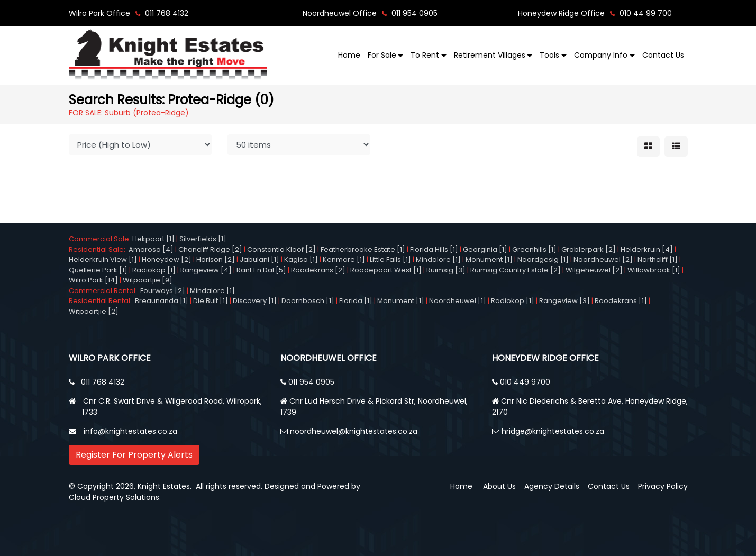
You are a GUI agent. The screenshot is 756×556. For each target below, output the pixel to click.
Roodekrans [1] (621, 301)
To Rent (425, 55)
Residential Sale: (99, 249)
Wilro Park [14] (93, 280)
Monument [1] (489, 259)
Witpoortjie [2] (94, 311)
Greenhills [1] (534, 249)
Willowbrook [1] (654, 270)
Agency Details (552, 486)
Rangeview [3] (564, 301)
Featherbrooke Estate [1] (363, 249)
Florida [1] (356, 301)
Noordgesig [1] (543, 259)
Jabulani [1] (259, 259)
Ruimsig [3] (446, 270)
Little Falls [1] (390, 259)
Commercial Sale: (101, 239)
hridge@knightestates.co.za (553, 431)
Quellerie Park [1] (98, 270)
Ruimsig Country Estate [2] (516, 270)
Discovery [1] (255, 301)
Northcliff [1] (658, 259)
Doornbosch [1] (308, 301)
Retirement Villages (490, 55)
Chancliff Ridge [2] (210, 249)
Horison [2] (216, 259)
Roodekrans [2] (318, 270)
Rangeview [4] (206, 270)
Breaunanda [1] (162, 301)
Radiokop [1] (154, 270)
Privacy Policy (663, 486)
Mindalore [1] (438, 259)
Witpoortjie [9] (148, 280)
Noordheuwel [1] (458, 301)
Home (349, 55)
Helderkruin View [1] (103, 259)
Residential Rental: (102, 301)
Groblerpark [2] (589, 249)
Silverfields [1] (203, 239)
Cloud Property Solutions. (115, 497)
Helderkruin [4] (647, 249)
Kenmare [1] (344, 259)
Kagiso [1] (301, 259)
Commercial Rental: (104, 291)
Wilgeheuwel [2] (594, 270)
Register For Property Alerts (134, 455)
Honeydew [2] (167, 259)
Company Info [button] (601, 55)
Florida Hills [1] (434, 249)
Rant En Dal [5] (261, 270)
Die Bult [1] (211, 301)
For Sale (382, 55)
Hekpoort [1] (153, 239)
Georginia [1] (485, 249)
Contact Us (663, 55)
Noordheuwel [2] (603, 259)
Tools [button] (549, 55)
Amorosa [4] (151, 249)
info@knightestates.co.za (130, 431)
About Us (499, 486)
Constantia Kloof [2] (281, 249)
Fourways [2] (163, 291)
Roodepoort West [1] (386, 270)
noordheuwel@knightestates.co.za (354, 431)
